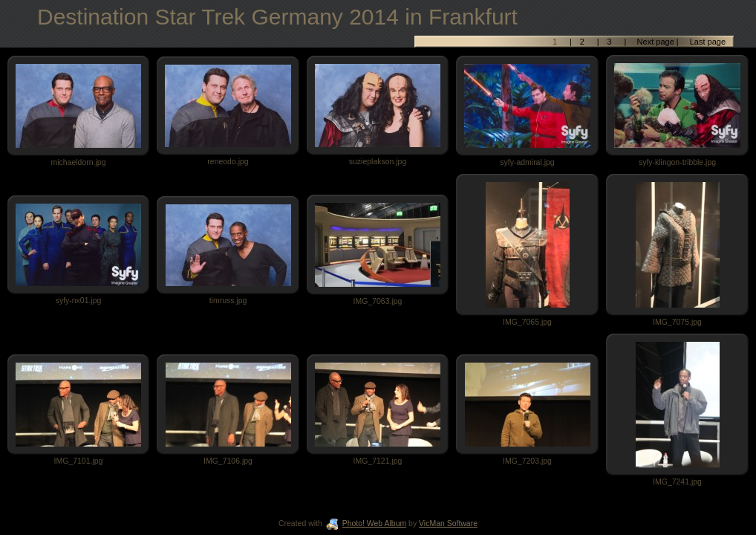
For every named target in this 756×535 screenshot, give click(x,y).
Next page (656, 42)
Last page (707, 42)
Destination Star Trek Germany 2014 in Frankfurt (277, 17)
